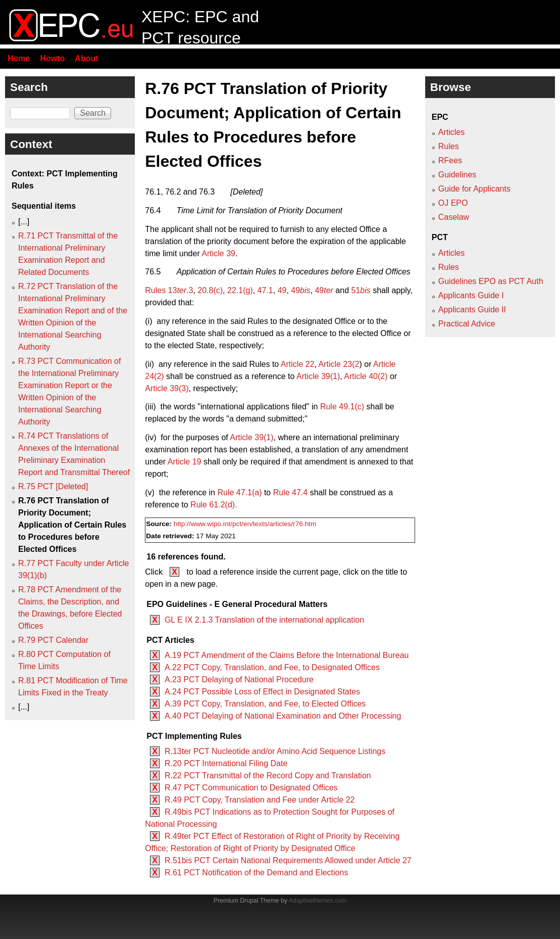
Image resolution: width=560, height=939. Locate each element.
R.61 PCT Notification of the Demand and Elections (256, 873)
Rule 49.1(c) (342, 407)
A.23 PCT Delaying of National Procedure (239, 679)
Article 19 (185, 462)
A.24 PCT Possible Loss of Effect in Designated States (262, 692)
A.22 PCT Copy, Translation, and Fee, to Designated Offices (272, 667)
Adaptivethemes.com (318, 901)
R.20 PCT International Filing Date (226, 763)
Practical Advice (467, 324)
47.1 (265, 290)
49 (282, 290)
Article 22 (298, 364)
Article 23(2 (339, 364)
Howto (52, 58)
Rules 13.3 (169, 290)
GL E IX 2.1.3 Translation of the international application (264, 620)
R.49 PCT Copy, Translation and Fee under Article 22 (260, 800)
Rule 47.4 (291, 492)
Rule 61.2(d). (214, 505)
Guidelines (457, 175)
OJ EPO (453, 203)
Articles (451, 132)
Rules (449, 146)
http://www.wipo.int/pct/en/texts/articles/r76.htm (245, 524)
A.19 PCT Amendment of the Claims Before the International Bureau (287, 655)
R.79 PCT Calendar (53, 640)
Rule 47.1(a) (239, 492)
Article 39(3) (167, 388)
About (86, 58)
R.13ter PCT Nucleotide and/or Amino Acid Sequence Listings (275, 751)
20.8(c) (210, 290)
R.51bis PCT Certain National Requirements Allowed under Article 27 (288, 860)
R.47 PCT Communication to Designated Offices (251, 788)
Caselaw (454, 217)
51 (361, 290)
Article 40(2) (366, 376)
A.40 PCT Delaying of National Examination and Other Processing (283, 716)
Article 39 (218, 253)
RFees (450, 160)
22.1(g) (240, 290)
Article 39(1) (318, 376)
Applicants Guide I (471, 295)
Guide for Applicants (474, 189)
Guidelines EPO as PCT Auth (491, 281)
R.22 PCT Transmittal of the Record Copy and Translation (268, 776)
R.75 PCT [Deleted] (53, 486)
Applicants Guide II (472, 310)
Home (19, 58)
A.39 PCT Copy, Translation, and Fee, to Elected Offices (265, 704)
